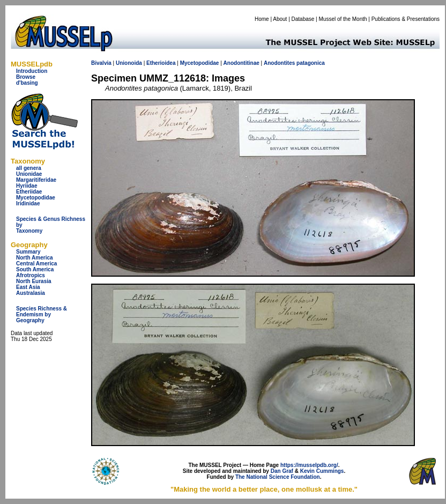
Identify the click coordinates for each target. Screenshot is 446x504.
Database (303, 19)
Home (262, 19)
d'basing (27, 83)
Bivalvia (101, 63)
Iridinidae (28, 203)
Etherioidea (161, 63)
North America (35, 258)
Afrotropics (31, 275)
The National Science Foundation (278, 477)
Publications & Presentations (406, 19)
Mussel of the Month (343, 19)
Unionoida (129, 63)
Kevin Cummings (322, 471)
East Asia (28, 287)
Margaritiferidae (36, 180)
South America (35, 269)
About (280, 19)
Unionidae (29, 174)
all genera (29, 168)
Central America (36, 264)
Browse (26, 77)
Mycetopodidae (36, 198)
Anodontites (279, 63)
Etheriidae (29, 192)
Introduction (32, 71)
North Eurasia (34, 281)
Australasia (31, 293)
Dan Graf (282, 471)
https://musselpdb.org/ (309, 465)
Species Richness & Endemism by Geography (42, 314)
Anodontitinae (241, 63)
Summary (28, 252)
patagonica (311, 63)
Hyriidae (27, 186)
